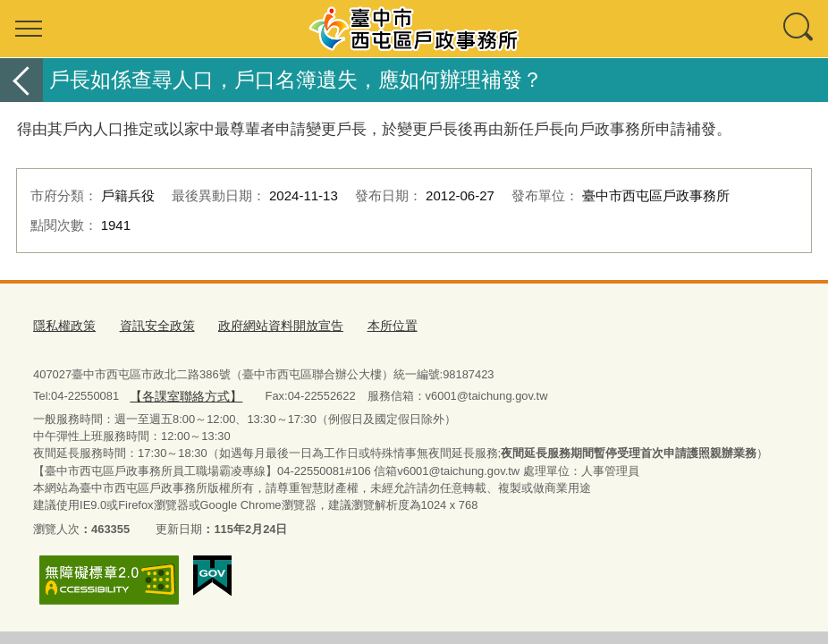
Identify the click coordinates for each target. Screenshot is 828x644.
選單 (29, 29)
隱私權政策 (62, 324)
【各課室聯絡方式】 (182, 391)
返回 (21, 80)
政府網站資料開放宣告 (266, 324)
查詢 (799, 29)
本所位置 (372, 324)
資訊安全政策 (150, 324)
